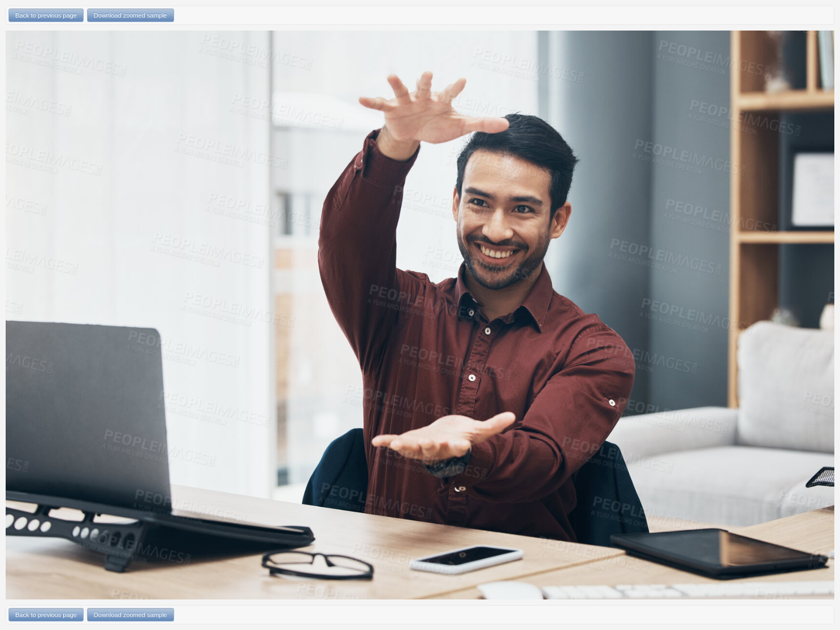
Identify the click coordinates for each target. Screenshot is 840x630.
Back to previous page (46, 15)
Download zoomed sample (131, 15)
